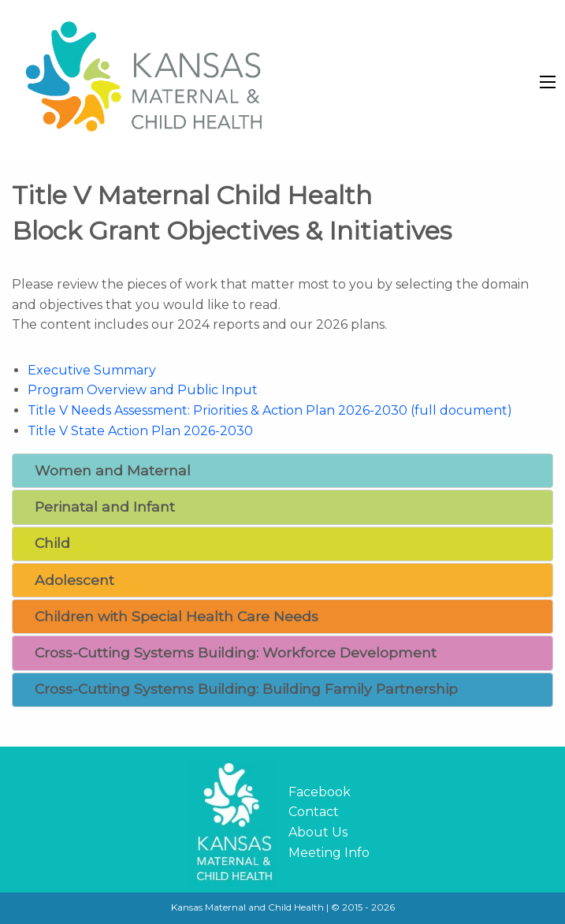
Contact (314, 812)
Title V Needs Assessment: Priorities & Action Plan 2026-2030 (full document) (270, 410)
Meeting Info (329, 853)
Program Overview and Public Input (143, 390)
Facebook (320, 792)
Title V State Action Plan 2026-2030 (140, 431)
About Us (318, 832)
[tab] (282, 471)
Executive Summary (92, 370)
